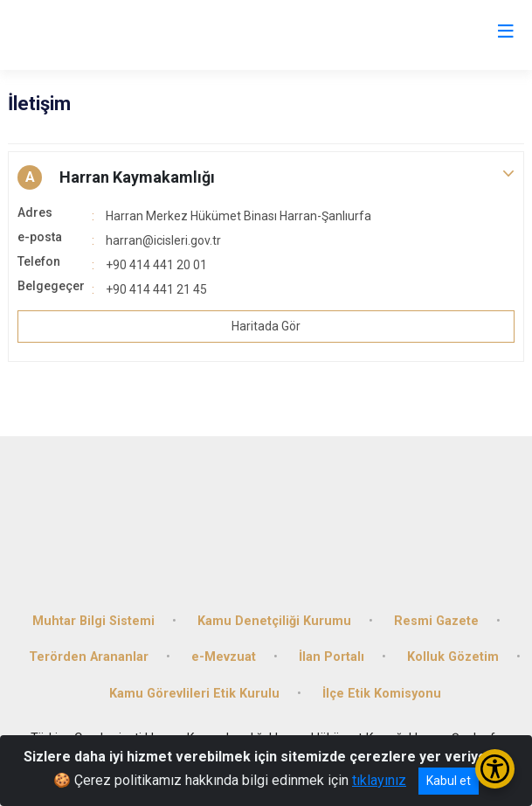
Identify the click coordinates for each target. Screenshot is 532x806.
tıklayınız (379, 780)
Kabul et (449, 781)
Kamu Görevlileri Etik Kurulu (194, 694)
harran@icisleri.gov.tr (163, 240)
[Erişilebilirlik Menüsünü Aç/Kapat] (495, 769)
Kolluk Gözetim (453, 657)
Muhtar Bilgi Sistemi (93, 621)
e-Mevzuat (224, 657)
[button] (266, 177)
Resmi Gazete (436, 621)
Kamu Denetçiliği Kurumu (274, 621)
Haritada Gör (266, 326)
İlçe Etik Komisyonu (382, 694)
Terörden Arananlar (89, 657)
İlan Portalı (332, 657)
